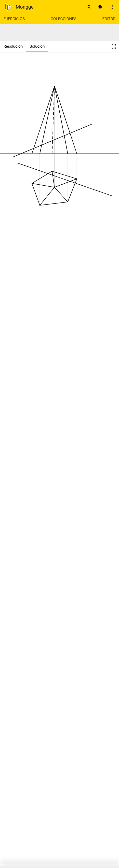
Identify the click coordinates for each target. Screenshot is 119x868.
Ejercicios (14, 19)
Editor (109, 19)
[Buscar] (89, 7)
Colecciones (63, 19)
